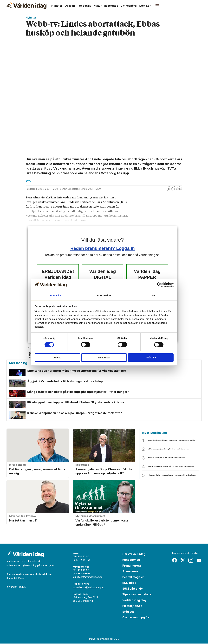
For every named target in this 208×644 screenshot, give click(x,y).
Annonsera (130, 572)
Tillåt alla (151, 358)
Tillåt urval (104, 358)
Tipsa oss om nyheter (137, 595)
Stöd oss (128, 612)
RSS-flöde (129, 583)
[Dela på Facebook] (169, 189)
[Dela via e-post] (180, 189)
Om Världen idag (134, 555)
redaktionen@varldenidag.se (88, 588)
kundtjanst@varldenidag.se (88, 577)
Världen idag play (134, 601)
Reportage (111, 6)
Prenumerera (132, 566)
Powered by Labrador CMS (104, 639)
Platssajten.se (132, 606)
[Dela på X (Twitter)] (174, 189)
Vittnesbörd (129, 6)
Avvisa (57, 358)
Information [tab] (104, 295)
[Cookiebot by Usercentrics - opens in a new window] (159, 285)
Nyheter (57, 6)
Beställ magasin (133, 578)
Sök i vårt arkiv (133, 589)
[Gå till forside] (26, 6)
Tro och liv (84, 6)
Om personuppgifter (136, 618)
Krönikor (145, 6)
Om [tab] (153, 295)
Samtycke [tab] (55, 295)
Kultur (98, 6)
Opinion (70, 6)
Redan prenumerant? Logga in (103, 248)
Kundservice (131, 560)
